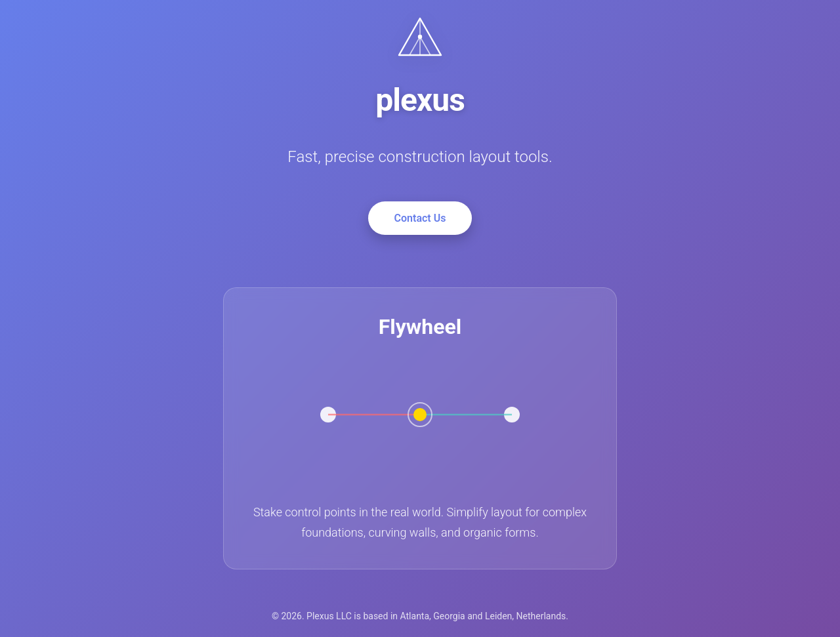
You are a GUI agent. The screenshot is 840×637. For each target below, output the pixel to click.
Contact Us (420, 218)
